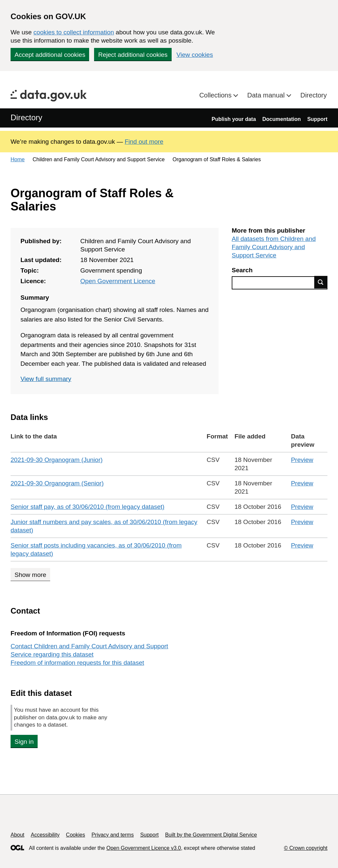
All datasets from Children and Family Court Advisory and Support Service (274, 247)
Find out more (144, 142)
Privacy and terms (113, 835)
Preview (302, 460)
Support (317, 119)
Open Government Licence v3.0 (144, 848)
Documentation (282, 119)
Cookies (76, 835)
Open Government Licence (118, 281)
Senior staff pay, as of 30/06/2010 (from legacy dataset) (87, 507)
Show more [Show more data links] (30, 575)
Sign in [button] (24, 742)
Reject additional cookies (133, 55)
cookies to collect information (74, 32)
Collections (216, 95)
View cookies (195, 55)
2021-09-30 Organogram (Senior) (57, 483)
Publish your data (234, 119)
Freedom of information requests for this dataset (77, 663)
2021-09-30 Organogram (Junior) (57, 460)
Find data (321, 282)
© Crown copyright (306, 848)
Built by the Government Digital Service (211, 835)
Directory (314, 95)
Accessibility (45, 835)
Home (18, 159)
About (17, 835)
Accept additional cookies (50, 55)
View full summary (46, 379)
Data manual (267, 95)
